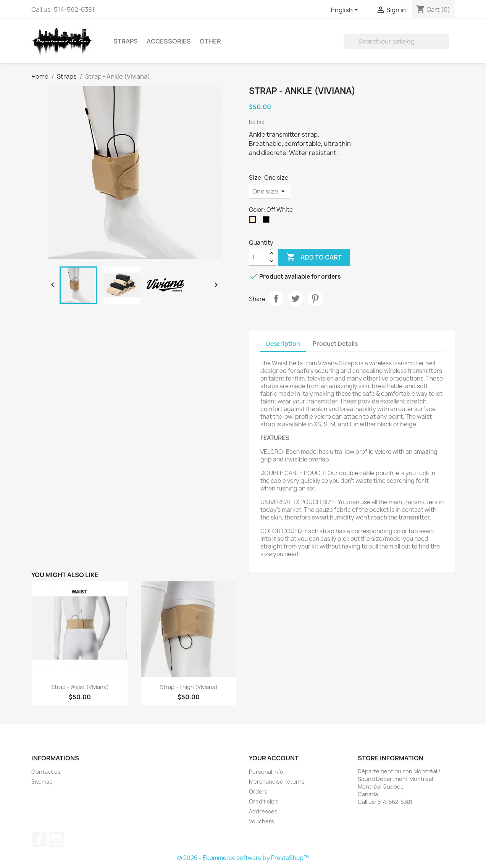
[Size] (270, 191)
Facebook (40, 840)
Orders (258, 791)
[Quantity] (258, 257)
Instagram (57, 840)
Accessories (169, 41)
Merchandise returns (277, 782)
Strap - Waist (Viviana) (80, 687)
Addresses (263, 811)
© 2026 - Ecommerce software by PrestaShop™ (243, 858)
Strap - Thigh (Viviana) (189, 687)
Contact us (46, 772)
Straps (126, 41)
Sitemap (42, 782)
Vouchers (262, 821)
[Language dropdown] (346, 10)
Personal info (266, 772)
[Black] (268, 221)
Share (276, 298)
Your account (274, 758)
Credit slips (264, 801)
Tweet (295, 298)
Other (210, 41)
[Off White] (254, 221)
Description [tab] (283, 344)
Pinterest (315, 298)
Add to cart (314, 257)
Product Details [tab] (335, 344)
